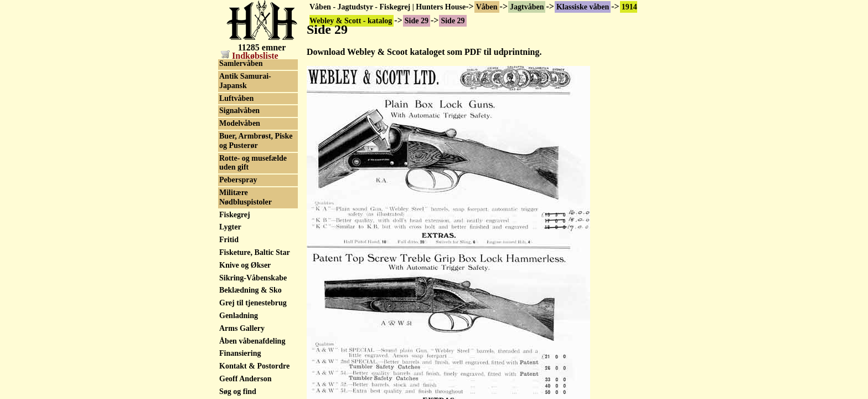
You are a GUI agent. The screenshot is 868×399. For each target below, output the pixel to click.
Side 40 (231, 203)
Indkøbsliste (250, 56)
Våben (487, 7)
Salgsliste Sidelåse (249, 276)
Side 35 (231, 140)
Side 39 (231, 190)
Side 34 (231, 127)
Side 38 (231, 178)
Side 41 (231, 216)
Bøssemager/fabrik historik (250, 233)
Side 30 (231, 77)
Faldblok (234, 352)
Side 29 (231, 65)
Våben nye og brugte (254, 288)
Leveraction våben (250, 339)
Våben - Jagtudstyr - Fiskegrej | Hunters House (387, 7)
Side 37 (231, 165)
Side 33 (231, 115)
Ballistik (233, 301)
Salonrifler (237, 326)
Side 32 (231, 102)
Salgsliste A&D (244, 263)
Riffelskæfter (241, 377)
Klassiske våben (583, 7)
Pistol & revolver (247, 389)
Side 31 (231, 89)
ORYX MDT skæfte (252, 313)
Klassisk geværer (247, 250)
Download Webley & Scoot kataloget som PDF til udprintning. (424, 52)
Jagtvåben (527, 7)
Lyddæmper (239, 364)
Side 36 (231, 153)
